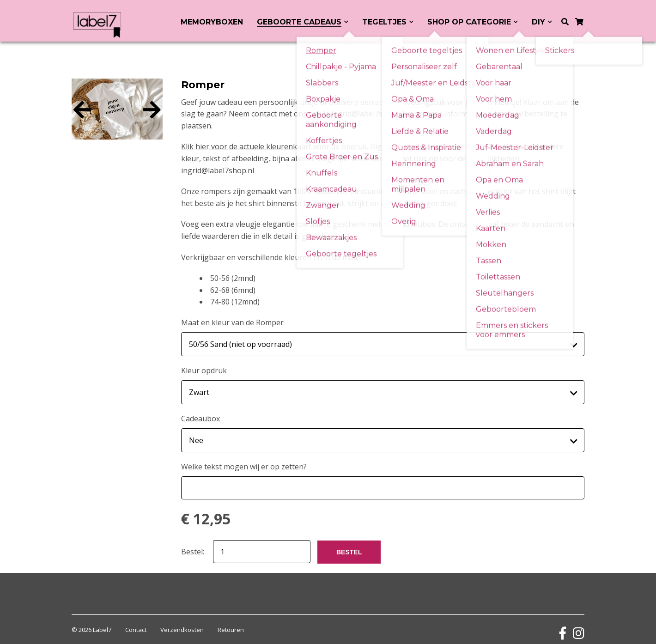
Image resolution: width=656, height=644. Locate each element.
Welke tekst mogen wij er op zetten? (244, 460)
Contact (136, 623)
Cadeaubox (200, 414)
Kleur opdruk (204, 368)
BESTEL (349, 545)
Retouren (231, 623)
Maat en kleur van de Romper (232, 322)
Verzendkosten (182, 623)
